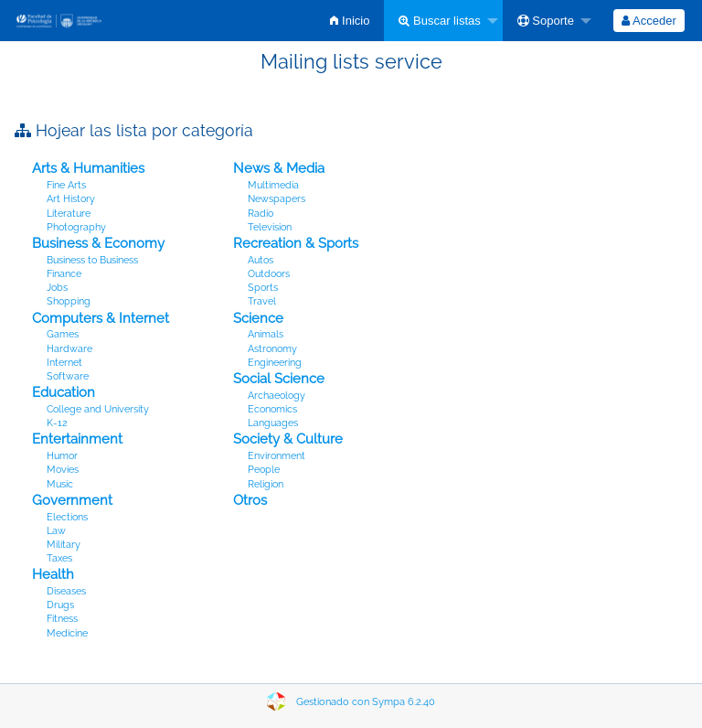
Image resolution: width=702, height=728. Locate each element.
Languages (273, 423)
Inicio (350, 21)
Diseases (66, 591)
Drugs (60, 605)
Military (64, 545)
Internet (64, 363)
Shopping (69, 301)
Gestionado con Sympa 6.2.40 (366, 702)
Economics (272, 409)
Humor (62, 456)
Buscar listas (439, 21)
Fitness (62, 619)
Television (270, 227)
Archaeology (277, 396)
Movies (63, 470)
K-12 (57, 423)
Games (63, 334)
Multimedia (273, 185)
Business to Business (92, 260)
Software (68, 376)
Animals (266, 334)
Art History (71, 199)
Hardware (69, 349)
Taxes (59, 558)
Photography (76, 227)
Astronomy (272, 349)
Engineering (275, 363)
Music (60, 484)
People (264, 470)
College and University (98, 409)
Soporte (546, 21)
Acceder (649, 21)
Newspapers (277, 199)
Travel (262, 301)
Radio (261, 214)
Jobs (57, 288)
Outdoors (269, 274)
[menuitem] (350, 21)
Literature (69, 214)
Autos (261, 260)
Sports (263, 288)
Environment (277, 456)
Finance (64, 274)
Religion (266, 484)
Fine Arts (66, 185)
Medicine (67, 633)
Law (56, 531)
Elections (67, 517)
